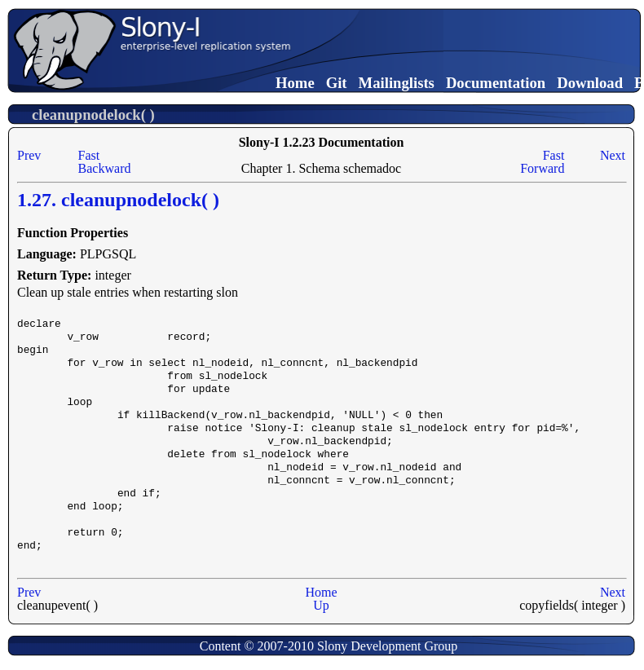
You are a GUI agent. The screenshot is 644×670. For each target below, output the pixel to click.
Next (613, 155)
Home (295, 83)
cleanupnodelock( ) (93, 115)
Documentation (496, 83)
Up (321, 605)
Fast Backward (105, 162)
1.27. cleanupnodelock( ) (118, 200)
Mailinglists (397, 83)
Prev (29, 155)
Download (590, 83)
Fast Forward (542, 162)
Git (337, 83)
